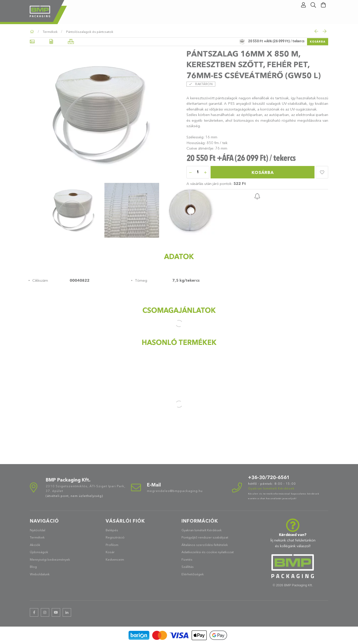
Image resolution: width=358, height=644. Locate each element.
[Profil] (303, 5)
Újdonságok (39, 552)
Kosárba (318, 42)
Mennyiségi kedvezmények (50, 559)
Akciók (35, 545)
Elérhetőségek (193, 574)
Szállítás (188, 567)
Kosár (110, 552)
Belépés (112, 530)
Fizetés (187, 559)
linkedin (67, 612)
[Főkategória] (33, 32)
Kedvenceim (115, 559)
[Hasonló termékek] (71, 42)
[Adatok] (51, 42)
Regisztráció (115, 537)
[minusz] (190, 172)
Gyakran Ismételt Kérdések (202, 530)
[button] (322, 172)
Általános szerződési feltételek (205, 545)
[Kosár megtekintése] (323, 5)
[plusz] (205, 172)
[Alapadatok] (32, 42)
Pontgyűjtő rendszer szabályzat (205, 537)
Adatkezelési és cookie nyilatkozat (208, 552)
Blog (33, 567)
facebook (34, 612)
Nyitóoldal (38, 530)
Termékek (37, 537)
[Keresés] (313, 5)
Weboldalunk (40, 574)
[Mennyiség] (198, 172)
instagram (45, 612)
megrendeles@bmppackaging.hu (175, 491)
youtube (56, 612)
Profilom (112, 545)
